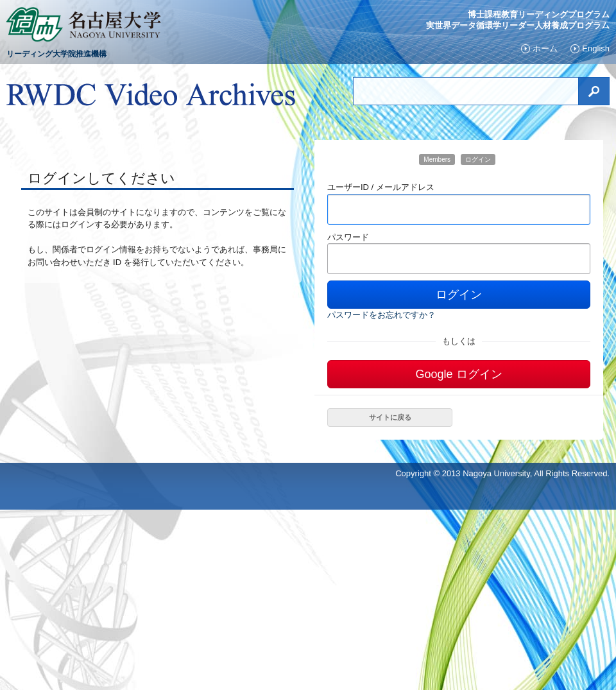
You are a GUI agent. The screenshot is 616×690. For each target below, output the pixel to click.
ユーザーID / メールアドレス (381, 187)
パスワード (348, 237)
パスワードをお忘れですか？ (381, 315)
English (596, 49)
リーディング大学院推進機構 (56, 54)
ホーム (545, 49)
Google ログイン (458, 374)
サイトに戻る (390, 417)
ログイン (459, 295)
